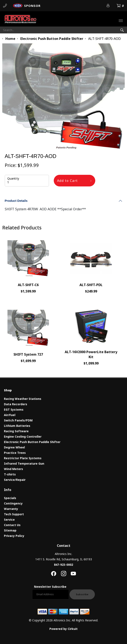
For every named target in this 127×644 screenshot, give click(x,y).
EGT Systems (14, 410)
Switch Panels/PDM (18, 420)
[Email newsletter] (51, 594)
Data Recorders (16, 404)
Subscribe (82, 594)
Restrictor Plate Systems (23, 458)
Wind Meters (13, 469)
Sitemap (10, 530)
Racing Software (16, 431)
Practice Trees (15, 453)
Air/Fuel (10, 415)
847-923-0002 (64, 565)
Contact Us (12, 525)
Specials (10, 498)
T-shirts (10, 474)
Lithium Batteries (17, 426)
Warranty (11, 509)
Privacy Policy (14, 536)
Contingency (13, 503)
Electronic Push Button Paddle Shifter (32, 442)
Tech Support (14, 514)
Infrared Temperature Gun (24, 463)
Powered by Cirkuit (64, 629)
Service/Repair (15, 480)
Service (9, 520)
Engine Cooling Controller (23, 436)
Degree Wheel (14, 447)
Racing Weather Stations (23, 399)
